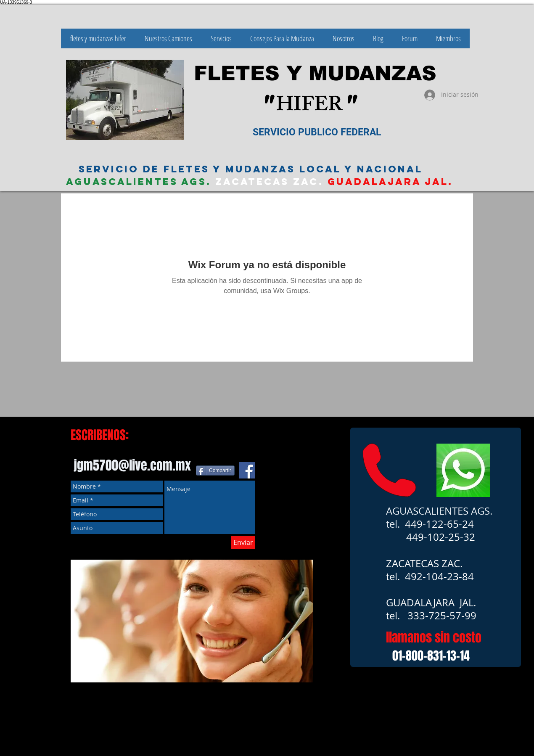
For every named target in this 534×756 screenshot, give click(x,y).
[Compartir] (215, 471)
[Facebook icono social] (247, 470)
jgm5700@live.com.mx (132, 465)
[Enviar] (243, 542)
